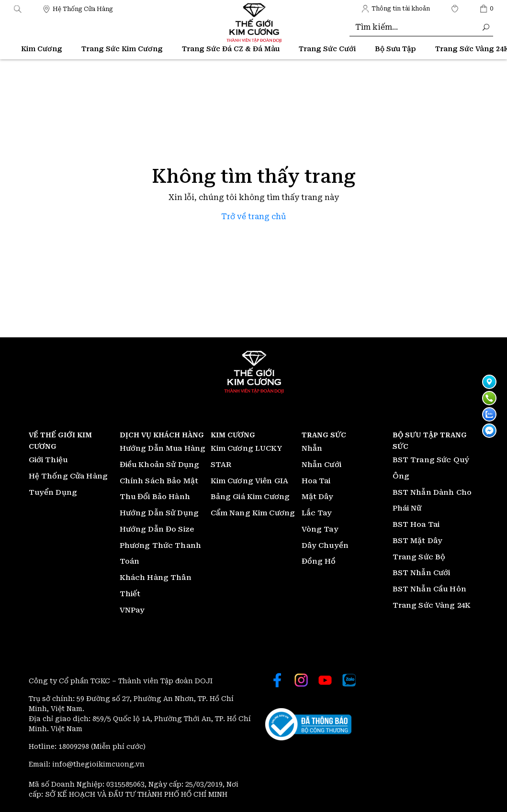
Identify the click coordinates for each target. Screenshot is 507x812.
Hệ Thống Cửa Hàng (68, 476)
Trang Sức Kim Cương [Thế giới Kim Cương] (122, 49)
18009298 (75, 746)
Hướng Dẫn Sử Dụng (159, 513)
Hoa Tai (316, 481)
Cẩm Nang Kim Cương (253, 513)
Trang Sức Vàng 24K (432, 605)
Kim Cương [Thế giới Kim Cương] (42, 49)
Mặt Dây (318, 497)
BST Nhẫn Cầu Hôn (429, 589)
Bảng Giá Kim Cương (250, 497)
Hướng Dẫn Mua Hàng (163, 448)
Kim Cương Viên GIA (250, 481)
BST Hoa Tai (416, 524)
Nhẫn (312, 448)
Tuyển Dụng (53, 492)
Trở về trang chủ (253, 217)
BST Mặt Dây (418, 541)
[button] (18, 8)
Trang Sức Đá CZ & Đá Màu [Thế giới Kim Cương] (231, 49)
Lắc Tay (317, 513)
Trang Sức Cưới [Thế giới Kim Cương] (327, 49)
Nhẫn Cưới (321, 465)
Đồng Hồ (319, 561)
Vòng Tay (320, 529)
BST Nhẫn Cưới (422, 573)
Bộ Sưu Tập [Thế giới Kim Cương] (395, 49)
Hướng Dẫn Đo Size (157, 529)
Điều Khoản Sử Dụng (160, 465)
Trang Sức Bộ (419, 557)
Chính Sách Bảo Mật (159, 481)
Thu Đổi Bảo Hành (155, 497)
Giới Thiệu (48, 460)
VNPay (132, 610)
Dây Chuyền (325, 545)
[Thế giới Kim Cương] (78, 8)
